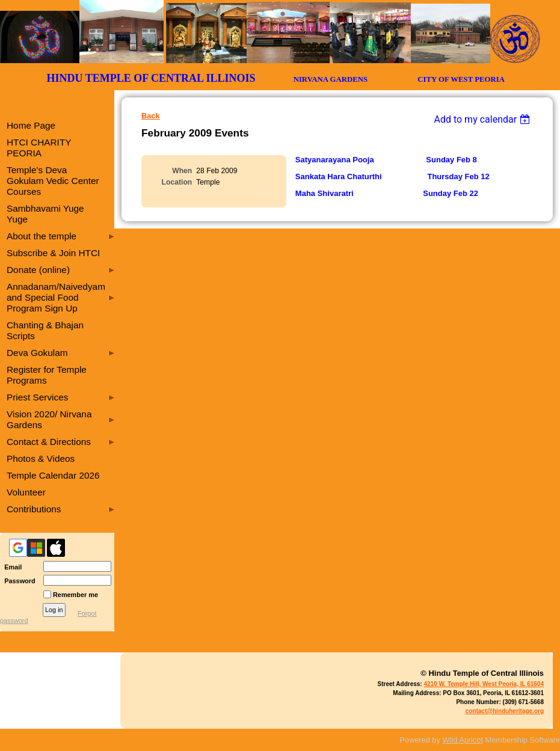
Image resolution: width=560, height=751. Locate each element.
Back (151, 116)
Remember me (75, 595)
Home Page (31, 125)
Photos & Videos (41, 458)
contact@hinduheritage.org (505, 711)
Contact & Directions (49, 442)
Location (177, 182)
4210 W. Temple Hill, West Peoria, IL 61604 (484, 684)
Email (11, 567)
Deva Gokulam (37, 353)
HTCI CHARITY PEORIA (39, 148)
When (182, 171)
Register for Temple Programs (47, 375)
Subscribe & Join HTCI (53, 253)
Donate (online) (38, 270)
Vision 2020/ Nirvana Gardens (49, 419)
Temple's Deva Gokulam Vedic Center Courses (53, 181)
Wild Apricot (463, 740)
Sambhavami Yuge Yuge (45, 214)
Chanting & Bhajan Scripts (45, 330)
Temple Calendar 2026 (53, 475)
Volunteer (26, 492)
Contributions (34, 509)
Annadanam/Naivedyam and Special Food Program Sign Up (56, 297)
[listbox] (483, 119)
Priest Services (37, 397)
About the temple (42, 236)
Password (18, 581)
